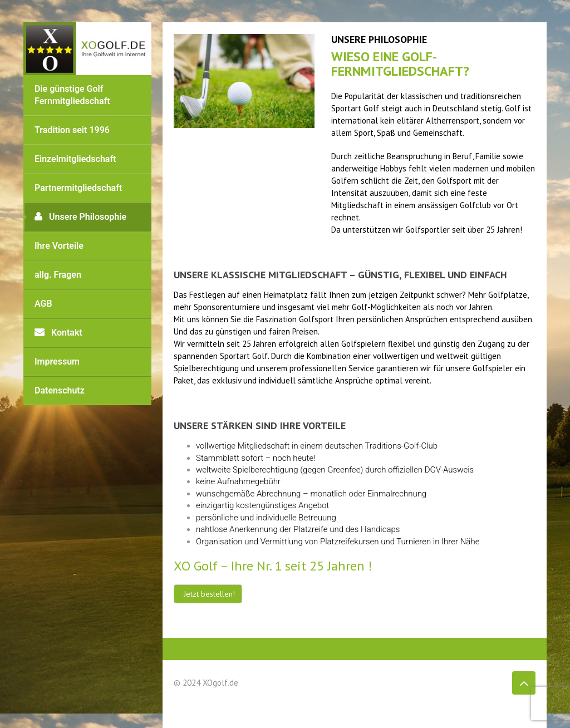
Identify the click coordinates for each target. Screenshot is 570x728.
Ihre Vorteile (59, 246)
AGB (43, 304)
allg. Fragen (58, 275)
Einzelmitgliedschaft (75, 159)
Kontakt (58, 333)
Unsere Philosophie (80, 217)
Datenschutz (60, 390)
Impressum (57, 361)
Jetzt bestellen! (209, 594)
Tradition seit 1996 (72, 130)
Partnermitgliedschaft (78, 188)
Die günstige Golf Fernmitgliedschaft (72, 95)
